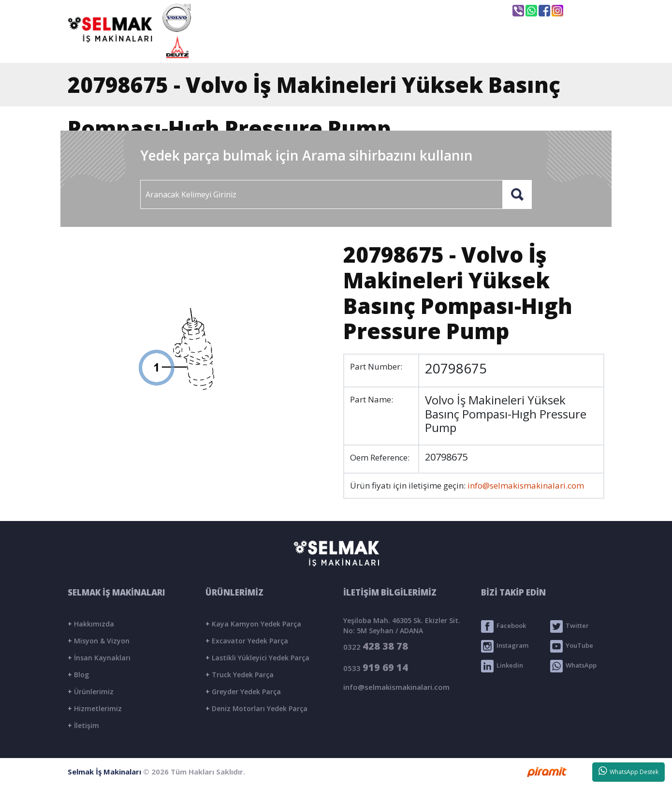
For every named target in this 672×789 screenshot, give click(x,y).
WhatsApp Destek (629, 771)
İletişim (83, 725)
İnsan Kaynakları (99, 658)
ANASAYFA (254, 47)
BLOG (491, 47)
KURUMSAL (338, 47)
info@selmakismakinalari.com (352, 10)
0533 (376, 667)
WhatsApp (573, 666)
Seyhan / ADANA (461, 11)
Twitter (570, 626)
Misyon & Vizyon (99, 641)
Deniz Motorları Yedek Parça (256, 708)
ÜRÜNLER (420, 47)
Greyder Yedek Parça (243, 692)
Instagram (505, 646)
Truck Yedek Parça (240, 675)
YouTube (572, 646)
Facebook (504, 626)
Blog (78, 675)
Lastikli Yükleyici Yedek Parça (257, 658)
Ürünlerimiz (91, 692)
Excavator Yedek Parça (247, 641)
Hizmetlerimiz (95, 708)
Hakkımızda (91, 624)
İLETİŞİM (560, 47)
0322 (376, 646)
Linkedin (502, 666)
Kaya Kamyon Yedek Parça (253, 624)
